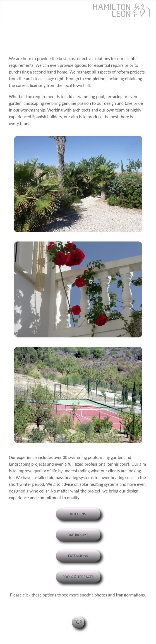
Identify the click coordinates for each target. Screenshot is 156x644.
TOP (78, 622)
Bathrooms (78, 535)
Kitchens (78, 514)
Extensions (78, 556)
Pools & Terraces (78, 577)
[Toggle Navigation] (6, 33)
